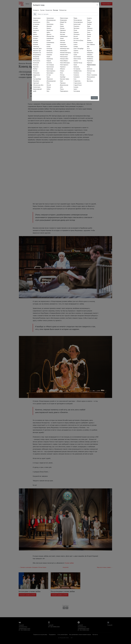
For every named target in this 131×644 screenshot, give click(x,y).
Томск (89, 32)
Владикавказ (37, 55)
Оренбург (63, 77)
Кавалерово (50, 38)
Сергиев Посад (78, 63)
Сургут (75, 89)
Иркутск (49, 34)
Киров (48, 57)
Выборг (35, 69)
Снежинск (76, 75)
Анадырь (36, 20)
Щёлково (90, 69)
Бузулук (35, 38)
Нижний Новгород (65, 53)
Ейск (34, 77)
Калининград (50, 42)
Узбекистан (63, 10)
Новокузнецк (64, 57)
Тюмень (89, 40)
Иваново (49, 26)
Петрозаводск (78, 20)
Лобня (48, 89)
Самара (76, 46)
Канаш (48, 46)
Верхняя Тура (37, 51)
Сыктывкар (77, 91)
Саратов (76, 53)
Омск (61, 73)
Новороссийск (64, 59)
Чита (88, 67)
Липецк (49, 87)
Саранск (76, 51)
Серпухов (76, 67)
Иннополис (50, 30)
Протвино (76, 28)
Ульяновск (90, 42)
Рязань (76, 42)
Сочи (75, 79)
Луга (48, 91)
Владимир (36, 57)
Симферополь (78, 71)
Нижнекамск (64, 51)
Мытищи (63, 34)
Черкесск (90, 63)
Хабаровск (90, 53)
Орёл (61, 81)
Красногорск (50, 67)
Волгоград (36, 59)
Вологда (36, 65)
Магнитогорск (64, 18)
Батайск (35, 28)
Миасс (62, 24)
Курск (48, 77)
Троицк (89, 34)
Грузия (42, 10)
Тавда (89, 20)
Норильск (63, 67)
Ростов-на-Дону (78, 40)
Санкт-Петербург (78, 48)
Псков (75, 30)
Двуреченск (37, 75)
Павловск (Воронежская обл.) (64, 85)
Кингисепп (50, 53)
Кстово (49, 75)
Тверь (89, 26)
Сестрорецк (77, 69)
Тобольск (90, 28)
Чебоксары (90, 57)
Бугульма (36, 36)
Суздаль (76, 87)
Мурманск (63, 30)
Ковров (49, 61)
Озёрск (62, 71)
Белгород (36, 30)
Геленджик (36, 73)
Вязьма (35, 71)
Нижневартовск (65, 48)
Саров (75, 55)
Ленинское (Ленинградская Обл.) (51, 81)
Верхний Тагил (37, 48)
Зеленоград (50, 24)
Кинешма (49, 55)
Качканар (49, 48)
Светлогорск (77, 57)
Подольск (76, 26)
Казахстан (49, 10)
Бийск (35, 32)
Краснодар (50, 69)
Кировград (50, 59)
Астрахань (36, 24)
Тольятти (90, 30)
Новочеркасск (64, 65)
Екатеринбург (37, 79)
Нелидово (63, 44)
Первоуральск (64, 91)
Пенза (62, 89)
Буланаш (36, 40)
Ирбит (48, 32)
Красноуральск (51, 71)
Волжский (36, 63)
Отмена (94, 98)
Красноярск (50, 73)
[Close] (97, 5)
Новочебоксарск (65, 63)
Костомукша (50, 65)
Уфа (88, 46)
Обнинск (62, 69)
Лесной (49, 85)
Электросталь (91, 71)
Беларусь (36, 10)
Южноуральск (91, 77)
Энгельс (89, 73)
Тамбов (89, 24)
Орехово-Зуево (65, 79)
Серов (75, 65)
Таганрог (89, 22)
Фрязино (89, 51)
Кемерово (50, 51)
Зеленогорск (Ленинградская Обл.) (51, 20)
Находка (63, 42)
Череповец (90, 61)
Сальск (75, 44)
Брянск (35, 34)
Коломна (49, 63)
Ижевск (49, 28)
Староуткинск (77, 83)
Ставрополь (77, 81)
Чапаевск (90, 55)
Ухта (88, 48)
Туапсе (89, 36)
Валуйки (36, 42)
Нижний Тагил (64, 55)
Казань (49, 40)
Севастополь (77, 59)
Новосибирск (64, 61)
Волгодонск (37, 61)
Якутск (89, 79)
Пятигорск (76, 34)
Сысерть (89, 18)
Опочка (62, 75)
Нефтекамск (64, 46)
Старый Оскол (78, 85)
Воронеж (36, 67)
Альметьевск (37, 18)
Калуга (49, 44)
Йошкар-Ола (50, 36)
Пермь (75, 18)
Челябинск (90, 59)
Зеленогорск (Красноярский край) (37, 89)
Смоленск (76, 73)
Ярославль (90, 81)
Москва (62, 28)
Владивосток (37, 53)
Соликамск (77, 77)
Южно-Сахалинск (92, 75)
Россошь (76, 38)
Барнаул (36, 26)
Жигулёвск (36, 81)
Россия (55, 10)
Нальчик (62, 40)
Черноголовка (91, 65)
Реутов (76, 36)
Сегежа (76, 61)
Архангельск (37, 22)
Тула (88, 38)
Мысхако (63, 32)
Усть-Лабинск (91, 44)
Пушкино (76, 32)
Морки (62, 26)
